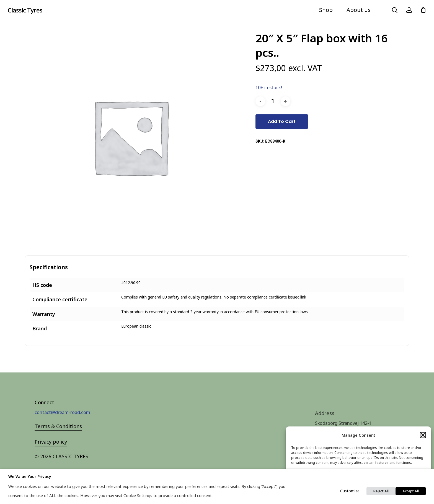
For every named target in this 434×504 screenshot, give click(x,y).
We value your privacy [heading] (30, 476)
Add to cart (282, 121)
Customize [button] (350, 491)
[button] (423, 435)
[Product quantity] (273, 101)
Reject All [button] (381, 491)
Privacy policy (51, 451)
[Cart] (423, 10)
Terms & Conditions (58, 435)
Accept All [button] (411, 491)
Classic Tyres (25, 10)
